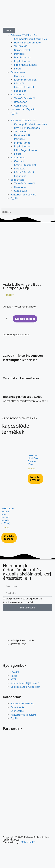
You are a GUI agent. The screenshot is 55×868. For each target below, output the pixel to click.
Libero (18, 69)
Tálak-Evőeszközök (25, 98)
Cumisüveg (21, 106)
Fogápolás (20, 91)
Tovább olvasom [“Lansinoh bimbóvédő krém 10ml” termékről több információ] (35, 479)
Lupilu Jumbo (22, 61)
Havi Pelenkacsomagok (28, 43)
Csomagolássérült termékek (31, 39)
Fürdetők (20, 83)
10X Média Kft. (28, 842)
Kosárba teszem (25, 319)
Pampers (19, 54)
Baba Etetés (17, 94)
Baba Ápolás (18, 72)
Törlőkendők (21, 46)
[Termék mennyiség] (7, 319)
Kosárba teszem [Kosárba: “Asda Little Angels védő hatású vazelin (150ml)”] (9, 538)
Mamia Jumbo (22, 57)
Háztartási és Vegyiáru (23, 109)
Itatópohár (21, 102)
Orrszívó (19, 76)
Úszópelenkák (22, 50)
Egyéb (14, 113)
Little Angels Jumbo (26, 65)
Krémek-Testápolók (25, 80)
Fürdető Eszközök (24, 87)
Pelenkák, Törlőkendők (24, 35)
